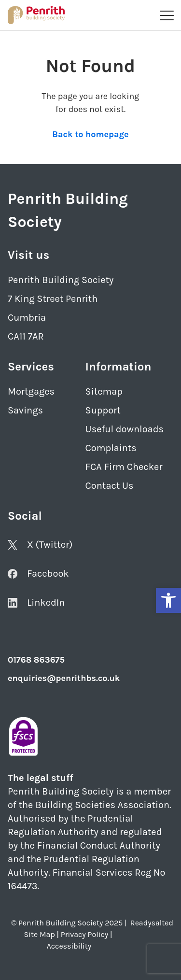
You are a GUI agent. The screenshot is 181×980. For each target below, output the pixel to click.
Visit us (28, 255)
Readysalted (152, 923)
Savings (25, 410)
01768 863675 (36, 660)
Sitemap (104, 391)
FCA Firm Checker (124, 467)
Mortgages (31, 391)
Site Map (40, 934)
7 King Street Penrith (53, 299)
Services (31, 367)
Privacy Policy (84, 934)
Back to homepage (90, 134)
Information (118, 367)
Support (103, 410)
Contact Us (110, 486)
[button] (168, 600)
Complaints (111, 448)
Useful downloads (125, 429)
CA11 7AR (26, 336)
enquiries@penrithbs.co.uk (64, 678)
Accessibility (69, 946)
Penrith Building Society (61, 280)
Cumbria (27, 318)
